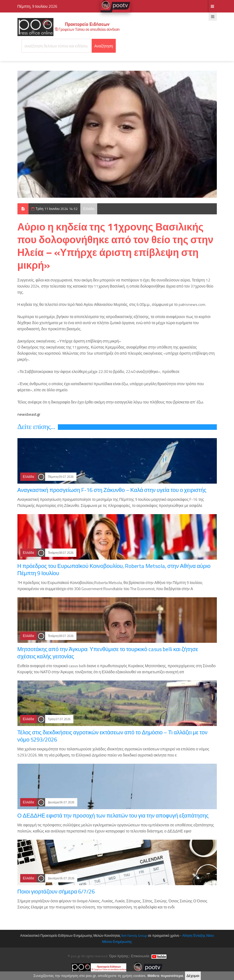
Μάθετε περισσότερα (165, 976)
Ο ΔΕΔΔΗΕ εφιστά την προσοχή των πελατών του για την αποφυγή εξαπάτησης (113, 815)
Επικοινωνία (140, 956)
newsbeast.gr (29, 414)
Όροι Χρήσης (119, 956)
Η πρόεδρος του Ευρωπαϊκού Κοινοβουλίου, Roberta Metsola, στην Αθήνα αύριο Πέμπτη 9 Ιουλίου (114, 569)
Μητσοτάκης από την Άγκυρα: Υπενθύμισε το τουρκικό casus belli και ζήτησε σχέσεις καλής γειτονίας (108, 653)
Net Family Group (134, 935)
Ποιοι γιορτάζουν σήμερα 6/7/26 (56, 891)
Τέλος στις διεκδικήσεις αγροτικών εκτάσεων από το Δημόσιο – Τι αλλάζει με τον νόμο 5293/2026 (113, 736)
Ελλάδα (89, 209)
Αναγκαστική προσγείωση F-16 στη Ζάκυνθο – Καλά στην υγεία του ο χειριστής (112, 490)
